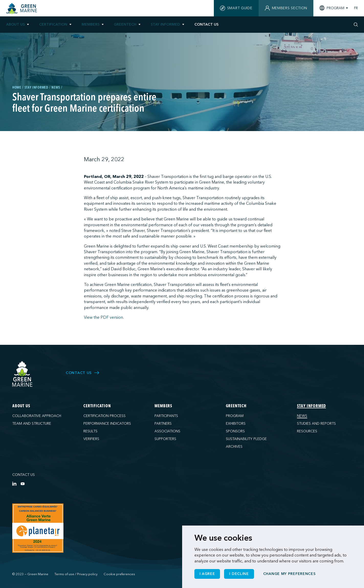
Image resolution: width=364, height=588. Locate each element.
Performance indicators (107, 424)
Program (235, 416)
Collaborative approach (37, 416)
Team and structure (32, 424)
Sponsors (235, 431)
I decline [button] (239, 574)
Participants (166, 416)
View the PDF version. (104, 317)
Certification (53, 24)
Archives (234, 447)
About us (15, 24)
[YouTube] (23, 484)
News (302, 416)
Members (91, 24)
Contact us (24, 475)
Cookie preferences (119, 574)
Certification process (104, 416)
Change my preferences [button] (289, 574)
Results (90, 431)
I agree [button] (207, 574)
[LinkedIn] (14, 484)
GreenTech (125, 24)
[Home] (22, 9)
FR (356, 8)
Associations (167, 431)
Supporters (165, 439)
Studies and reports (316, 424)
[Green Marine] (23, 374)
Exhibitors (236, 424)
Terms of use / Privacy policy (76, 574)
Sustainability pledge (246, 439)
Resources (307, 431)
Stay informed (165, 24)
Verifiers (91, 439)
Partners (163, 424)
